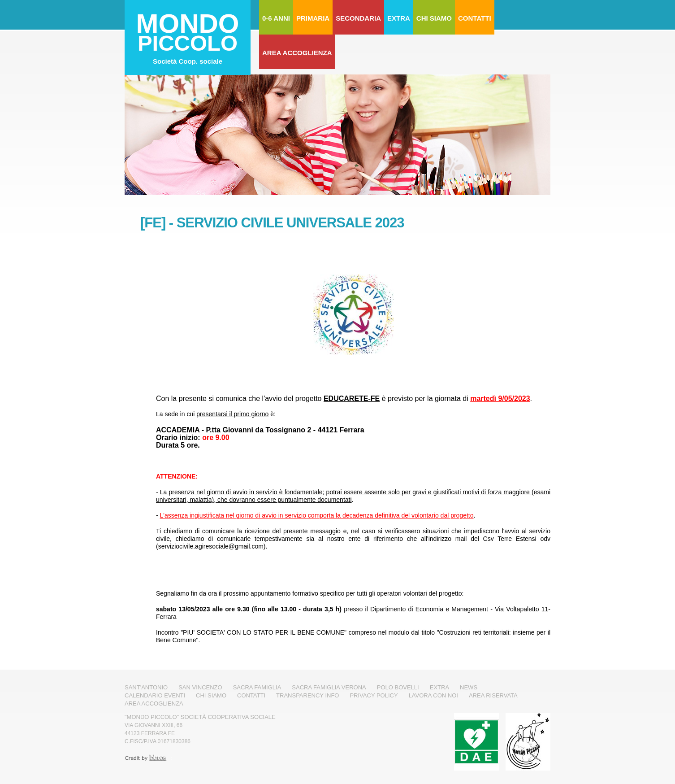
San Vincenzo (200, 687)
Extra (399, 18)
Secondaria (358, 18)
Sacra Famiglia (257, 687)
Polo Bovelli (398, 687)
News (469, 687)
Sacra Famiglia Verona (329, 687)
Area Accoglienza (297, 53)
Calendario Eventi (155, 695)
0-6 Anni (276, 18)
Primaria (313, 18)
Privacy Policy (374, 695)
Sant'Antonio (146, 687)
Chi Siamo (434, 18)
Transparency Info (307, 695)
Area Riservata (493, 695)
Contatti (475, 18)
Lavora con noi (433, 695)
